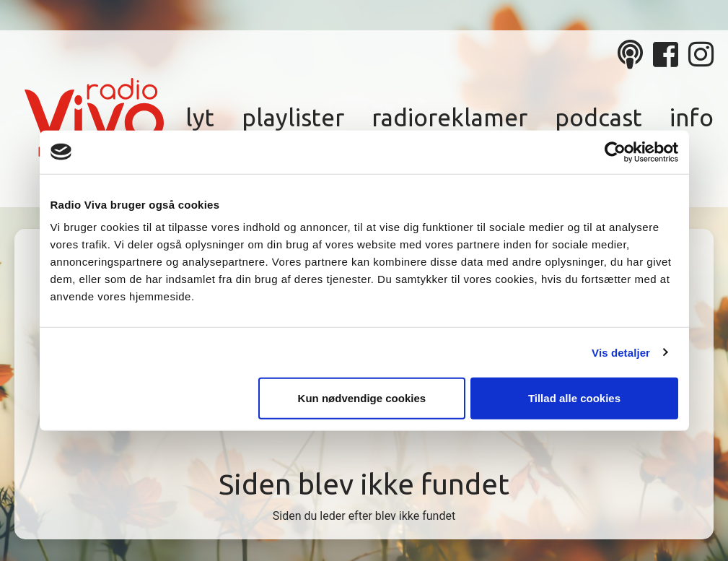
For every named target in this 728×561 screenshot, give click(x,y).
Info (692, 117)
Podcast (598, 117)
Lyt (200, 117)
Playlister (293, 117)
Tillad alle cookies (574, 398)
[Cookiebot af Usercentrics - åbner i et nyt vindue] (615, 152)
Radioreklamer (449, 117)
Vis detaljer (621, 352)
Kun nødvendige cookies (362, 398)
